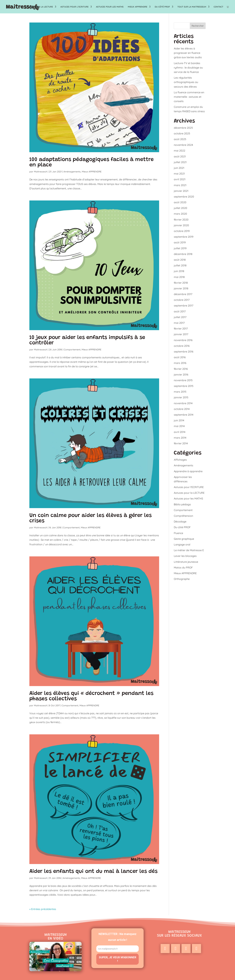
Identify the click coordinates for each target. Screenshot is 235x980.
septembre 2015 (184, 386)
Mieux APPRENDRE (137, 7)
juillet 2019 (180, 248)
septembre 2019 (184, 237)
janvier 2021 (181, 191)
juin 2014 (179, 420)
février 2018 (181, 283)
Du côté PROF (162, 7)
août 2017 (180, 311)
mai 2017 (179, 323)
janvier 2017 (181, 334)
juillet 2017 (180, 317)
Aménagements (72, 172)
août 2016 (180, 357)
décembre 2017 (183, 294)
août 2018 (180, 260)
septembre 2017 (184, 306)
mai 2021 (179, 174)
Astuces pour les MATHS (110, 7)
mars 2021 (180, 185)
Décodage (180, 521)
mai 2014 (179, 426)
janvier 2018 (181, 288)
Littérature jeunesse (186, 562)
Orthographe (182, 579)
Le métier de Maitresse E (189, 550)
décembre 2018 (183, 254)
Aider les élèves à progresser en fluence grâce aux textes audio (188, 53)
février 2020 (181, 220)
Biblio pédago (182, 504)
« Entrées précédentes (43, 909)
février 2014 (181, 443)
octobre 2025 (182, 133)
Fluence (178, 533)
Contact (218, 7)
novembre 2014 (183, 403)
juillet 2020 (180, 208)
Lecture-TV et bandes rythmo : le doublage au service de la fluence (188, 68)
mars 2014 (180, 438)
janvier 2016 (181, 375)
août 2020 (180, 202)
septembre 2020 (184, 197)
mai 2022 (180, 151)
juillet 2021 (180, 162)
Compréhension (183, 516)
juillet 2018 (180, 265)
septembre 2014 (184, 415)
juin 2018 (179, 271)
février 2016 (181, 369)
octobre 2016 (182, 346)
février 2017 (181, 329)
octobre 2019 (182, 231)
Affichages (180, 460)
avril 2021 (180, 179)
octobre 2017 (182, 300)
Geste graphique (184, 539)
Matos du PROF (183, 567)
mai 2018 (179, 277)
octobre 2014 (182, 409)
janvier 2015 (181, 397)
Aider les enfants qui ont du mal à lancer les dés (93, 872)
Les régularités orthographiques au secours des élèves (186, 82)
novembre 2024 (183, 145)
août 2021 (180, 156)
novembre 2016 (183, 340)
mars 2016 (180, 363)
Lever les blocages (185, 556)
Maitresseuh (41, 172)
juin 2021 (179, 168)
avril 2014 (180, 432)
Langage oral (182, 544)
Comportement (72, 350)
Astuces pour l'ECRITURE (189, 487)
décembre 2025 (183, 128)
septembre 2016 (184, 352)
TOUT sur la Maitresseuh (192, 7)
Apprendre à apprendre (188, 471)
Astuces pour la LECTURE (39, 7)
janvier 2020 (181, 225)
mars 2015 (180, 392)
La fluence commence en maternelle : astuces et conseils (189, 97)
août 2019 (180, 242)
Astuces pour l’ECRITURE (74, 7)
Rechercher (198, 26)
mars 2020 (180, 214)
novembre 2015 (183, 380)
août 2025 (180, 139)
